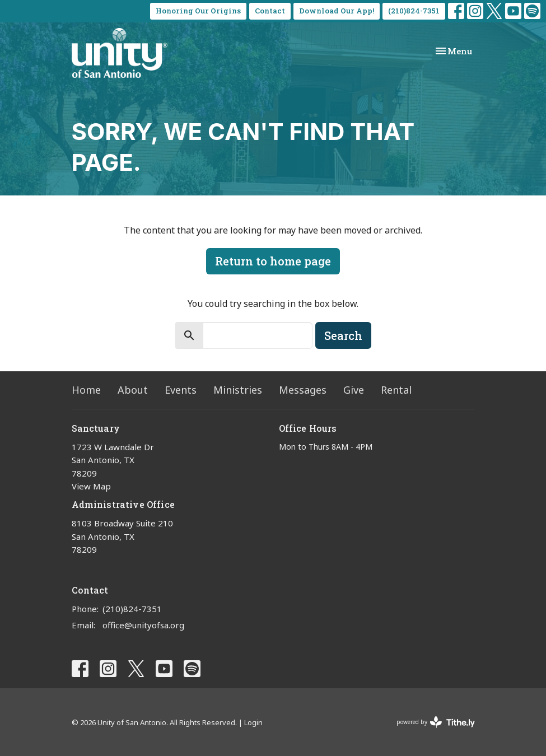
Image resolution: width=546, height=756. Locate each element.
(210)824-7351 (414, 11)
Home (86, 390)
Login (253, 722)
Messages (303, 390)
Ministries (238, 390)
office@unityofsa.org (143, 625)
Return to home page (273, 261)
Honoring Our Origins (198, 11)
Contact (270, 11)
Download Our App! (337, 11)
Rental (396, 390)
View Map (91, 486)
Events (181, 390)
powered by (436, 722)
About (133, 390)
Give (354, 390)
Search (343, 335)
